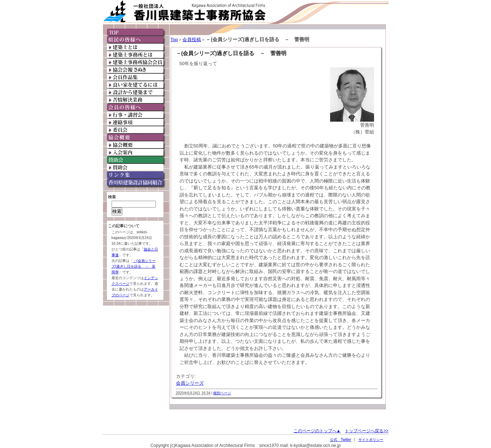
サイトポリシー (371, 440)
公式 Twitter (341, 440)
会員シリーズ (190, 383)
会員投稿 (192, 40)
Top (174, 40)
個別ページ (222, 393)
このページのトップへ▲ (317, 431)
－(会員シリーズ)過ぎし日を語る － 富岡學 (134, 266)
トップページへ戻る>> (367, 431)
